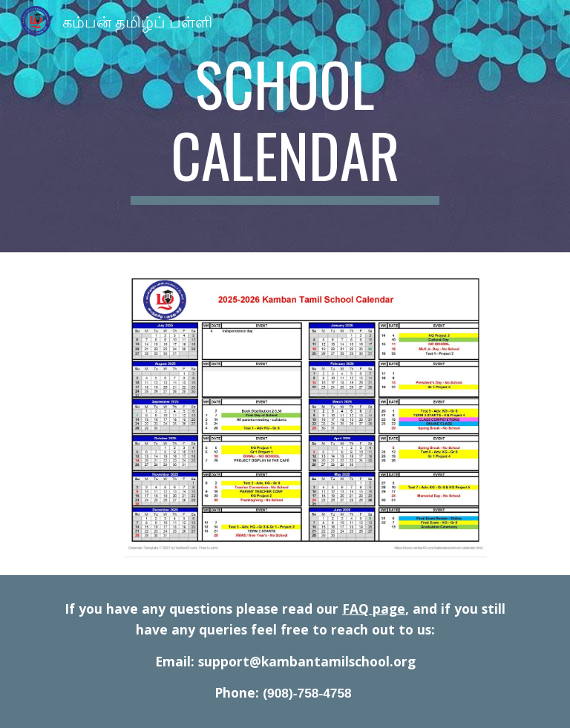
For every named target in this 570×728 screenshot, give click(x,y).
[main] (285, 126)
